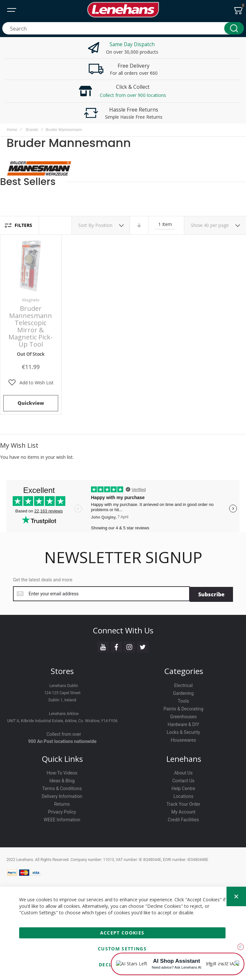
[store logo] (123, 10)
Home (12, 130)
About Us (183, 772)
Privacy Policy (62, 811)
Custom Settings (122, 949)
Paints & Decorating (183, 708)
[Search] (234, 28)
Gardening (183, 692)
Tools (183, 700)
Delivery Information (62, 795)
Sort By (86, 225)
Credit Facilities (183, 819)
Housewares (183, 739)
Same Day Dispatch (132, 44)
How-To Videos (62, 772)
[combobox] (123, 28)
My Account (183, 811)
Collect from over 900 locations (133, 95)
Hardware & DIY (183, 723)
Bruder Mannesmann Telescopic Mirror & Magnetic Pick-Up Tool (31, 326)
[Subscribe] (211, 594)
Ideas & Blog (62, 780)
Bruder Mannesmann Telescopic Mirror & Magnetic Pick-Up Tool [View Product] (31, 265)
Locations (183, 795)
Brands (32, 130)
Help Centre (183, 788)
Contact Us (183, 780)
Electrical (183, 684)
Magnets (31, 300)
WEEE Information (62, 819)
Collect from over (64, 733)
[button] (31, 383)
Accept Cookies (122, 933)
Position (104, 225)
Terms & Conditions (62, 788)
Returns (62, 803)
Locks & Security (183, 731)
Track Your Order (183, 803)
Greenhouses (183, 715)
